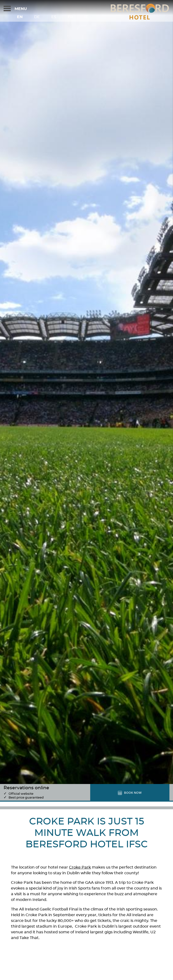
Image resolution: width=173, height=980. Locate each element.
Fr (70, 17)
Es (54, 17)
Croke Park (80, 867)
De (37, 17)
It (86, 17)
